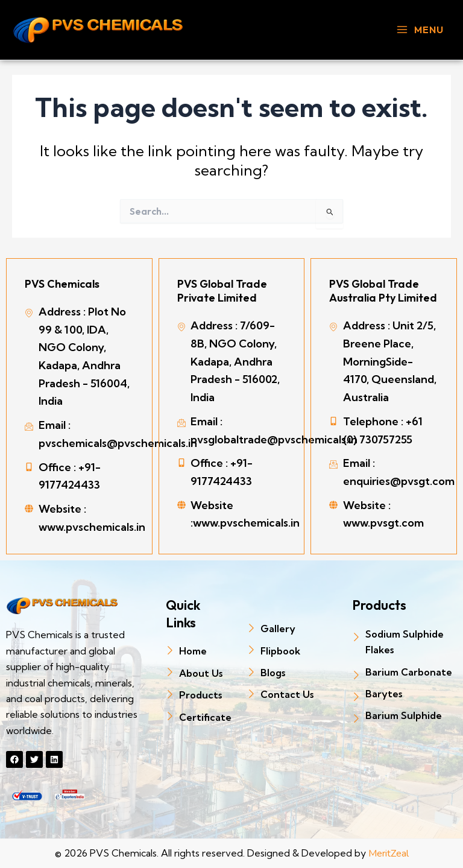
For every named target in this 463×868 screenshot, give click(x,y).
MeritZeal (389, 854)
